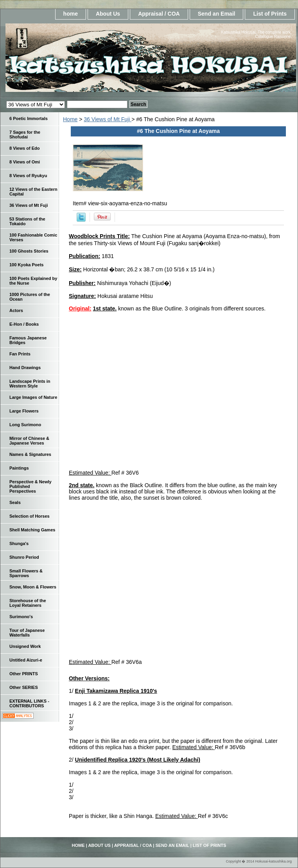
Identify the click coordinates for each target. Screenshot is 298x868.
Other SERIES (24, 687)
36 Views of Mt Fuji (108, 119)
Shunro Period (24, 557)
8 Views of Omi (25, 162)
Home (70, 119)
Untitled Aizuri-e (26, 660)
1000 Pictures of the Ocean (30, 297)
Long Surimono (25, 425)
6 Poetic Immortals (29, 118)
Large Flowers (24, 411)
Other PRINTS (24, 674)
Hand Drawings (25, 368)
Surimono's (21, 617)
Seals (15, 502)
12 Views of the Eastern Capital (33, 192)
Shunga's (19, 543)
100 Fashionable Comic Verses (33, 237)
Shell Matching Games (32, 530)
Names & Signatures (30, 454)
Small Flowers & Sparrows (26, 573)
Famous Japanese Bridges (28, 340)
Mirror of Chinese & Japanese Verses (29, 441)
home (71, 14)
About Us (108, 14)
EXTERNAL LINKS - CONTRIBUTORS (29, 703)
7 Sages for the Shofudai (25, 135)
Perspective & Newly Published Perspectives (31, 486)
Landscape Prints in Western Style (30, 384)
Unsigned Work (25, 646)
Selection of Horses (30, 516)
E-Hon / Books (24, 324)
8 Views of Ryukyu (28, 176)
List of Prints (270, 14)
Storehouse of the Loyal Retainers (28, 603)
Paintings (19, 468)
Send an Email (217, 14)
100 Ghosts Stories (29, 251)
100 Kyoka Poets (26, 265)
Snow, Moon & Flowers (33, 587)
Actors (16, 310)
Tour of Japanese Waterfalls (27, 633)
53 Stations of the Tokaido (27, 221)
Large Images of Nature (33, 397)
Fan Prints (20, 354)
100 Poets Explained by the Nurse (33, 281)
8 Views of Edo (24, 148)
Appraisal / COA (159, 14)
